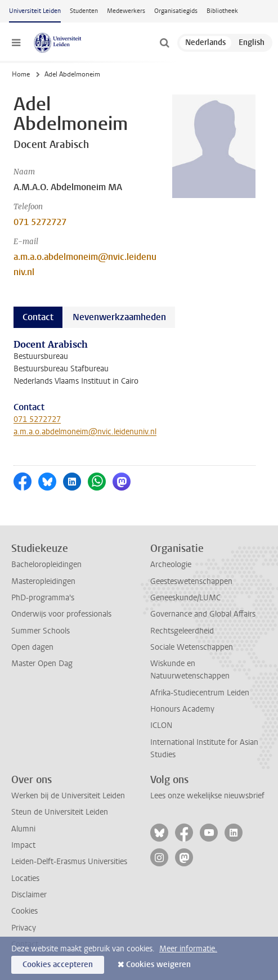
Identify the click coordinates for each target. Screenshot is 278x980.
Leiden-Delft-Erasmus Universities (69, 862)
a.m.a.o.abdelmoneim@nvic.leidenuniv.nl (85, 264)
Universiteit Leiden (35, 11)
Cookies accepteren (58, 965)
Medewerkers (126, 11)
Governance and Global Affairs (203, 614)
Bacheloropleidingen (46, 565)
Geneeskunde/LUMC (185, 598)
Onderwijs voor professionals (61, 614)
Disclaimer (29, 895)
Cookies (24, 911)
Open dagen (32, 647)
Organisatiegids (176, 11)
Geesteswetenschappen (191, 581)
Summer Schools (41, 631)
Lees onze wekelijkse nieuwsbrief (207, 796)
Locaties (25, 878)
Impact (23, 845)
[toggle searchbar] (164, 43)
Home (21, 74)
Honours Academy (182, 709)
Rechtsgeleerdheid (182, 631)
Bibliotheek (222, 11)
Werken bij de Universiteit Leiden (68, 796)
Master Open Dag (42, 664)
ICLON (161, 725)
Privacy (24, 928)
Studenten (84, 11)
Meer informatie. (188, 949)
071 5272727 (40, 222)
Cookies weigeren (158, 965)
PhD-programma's (43, 598)
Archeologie (171, 565)
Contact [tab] (38, 317)
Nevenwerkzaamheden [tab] (119, 317)
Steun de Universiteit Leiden (60, 812)
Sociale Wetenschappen (192, 647)
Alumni (23, 829)
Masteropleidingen (43, 581)
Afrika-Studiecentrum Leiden (200, 693)
